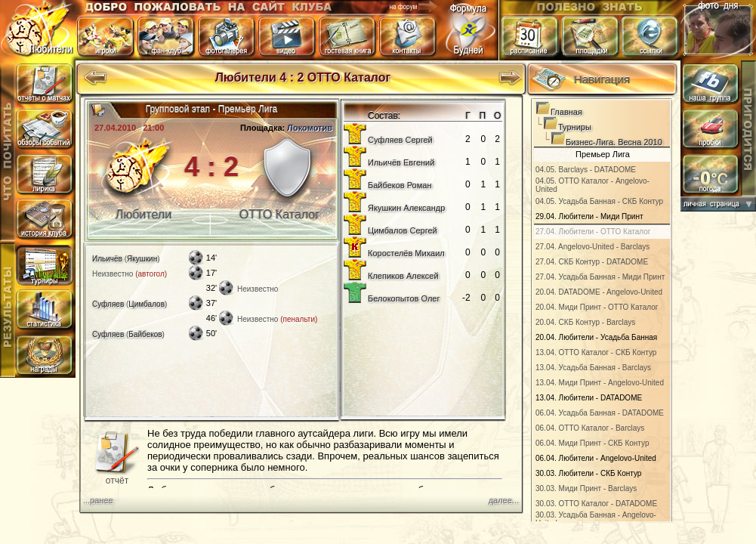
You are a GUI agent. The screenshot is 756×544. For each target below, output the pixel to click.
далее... (504, 500)
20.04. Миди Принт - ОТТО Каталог (597, 307)
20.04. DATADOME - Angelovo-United (599, 292)
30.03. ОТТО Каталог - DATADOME (596, 504)
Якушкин (142, 259)
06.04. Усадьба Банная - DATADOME (600, 413)
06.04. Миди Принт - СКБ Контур (592, 443)
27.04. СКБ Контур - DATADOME (592, 262)
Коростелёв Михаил (406, 253)
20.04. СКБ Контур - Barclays (585, 322)
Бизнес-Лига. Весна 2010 (614, 142)
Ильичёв (107, 259)
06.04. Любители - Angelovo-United (596, 458)
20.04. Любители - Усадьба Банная (596, 337)
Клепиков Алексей (403, 276)
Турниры (575, 127)
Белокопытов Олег (404, 298)
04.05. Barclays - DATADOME (586, 170)
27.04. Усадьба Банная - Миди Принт (600, 277)
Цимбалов (147, 304)
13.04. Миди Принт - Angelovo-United (600, 383)
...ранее (98, 500)
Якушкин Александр (406, 208)
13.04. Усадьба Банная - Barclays (593, 368)
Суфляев (108, 304)
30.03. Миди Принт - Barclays (586, 488)
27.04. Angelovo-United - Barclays (592, 247)
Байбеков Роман (400, 185)
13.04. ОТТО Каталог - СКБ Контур (596, 352)
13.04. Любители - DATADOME (589, 398)
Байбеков (145, 334)
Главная (566, 112)
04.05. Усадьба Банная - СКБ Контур (599, 201)
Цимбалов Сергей (403, 230)
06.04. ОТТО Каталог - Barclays (590, 428)
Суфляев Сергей (400, 140)
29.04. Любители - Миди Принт (589, 216)
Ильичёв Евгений (401, 162)
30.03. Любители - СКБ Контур (588, 473)
